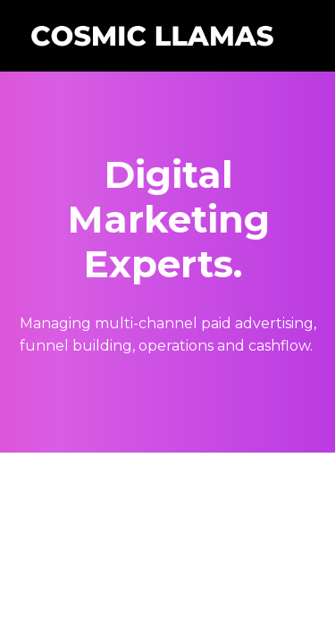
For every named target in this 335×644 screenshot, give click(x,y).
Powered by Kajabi (168, 480)
